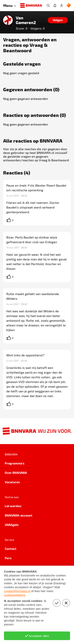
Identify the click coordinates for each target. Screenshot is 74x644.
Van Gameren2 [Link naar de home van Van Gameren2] (26, 20)
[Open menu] (9, 6)
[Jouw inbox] (55, 5)
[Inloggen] (62, 5)
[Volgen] (58, 20)
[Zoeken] (48, 5)
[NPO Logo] (69, 6)
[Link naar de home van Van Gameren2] (8, 20)
